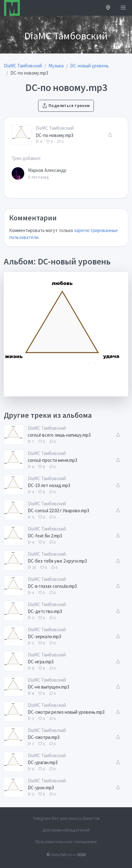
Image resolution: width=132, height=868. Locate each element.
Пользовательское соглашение (66, 842)
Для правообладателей (66, 830)
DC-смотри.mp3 (44, 737)
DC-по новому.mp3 (55, 135)
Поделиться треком (66, 106)
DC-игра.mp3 (41, 662)
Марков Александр (47, 170)
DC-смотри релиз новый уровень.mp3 (66, 712)
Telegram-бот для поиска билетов (66, 818)
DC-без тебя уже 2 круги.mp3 (57, 561)
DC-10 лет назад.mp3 (49, 485)
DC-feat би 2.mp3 (45, 536)
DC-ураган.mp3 (43, 762)
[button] (108, 8)
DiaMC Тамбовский (55, 128)
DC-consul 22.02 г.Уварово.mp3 (58, 511)
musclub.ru (61, 854)
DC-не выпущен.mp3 (49, 687)
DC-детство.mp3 (45, 611)
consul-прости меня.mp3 (52, 460)
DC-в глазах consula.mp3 (52, 586)
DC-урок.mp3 (41, 788)
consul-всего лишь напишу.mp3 (59, 435)
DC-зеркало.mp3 (44, 636)
